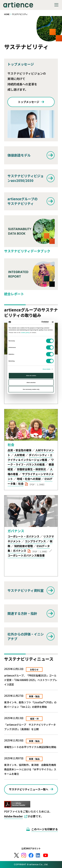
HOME (7, 14)
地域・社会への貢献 (29, 479)
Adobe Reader (13, 816)
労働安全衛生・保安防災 (31, 469)
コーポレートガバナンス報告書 (26, 555)
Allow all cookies (31, 376)
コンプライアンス (35, 541)
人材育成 (20, 455)
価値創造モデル (19, 155)
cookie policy (25, 332)
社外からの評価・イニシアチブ (26, 636)
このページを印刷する (45, 829)
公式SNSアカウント (31, 848)
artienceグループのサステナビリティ (22, 201)
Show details (47, 369)
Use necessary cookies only (31, 389)
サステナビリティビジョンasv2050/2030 (26, 178)
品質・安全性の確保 (20, 450)
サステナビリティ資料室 (26, 590)
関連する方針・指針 (22, 613)
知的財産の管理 (23, 546)
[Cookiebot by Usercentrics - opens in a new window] (38, 322)
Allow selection (31, 382)
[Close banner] (52, 322)
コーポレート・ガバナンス (23, 536)
